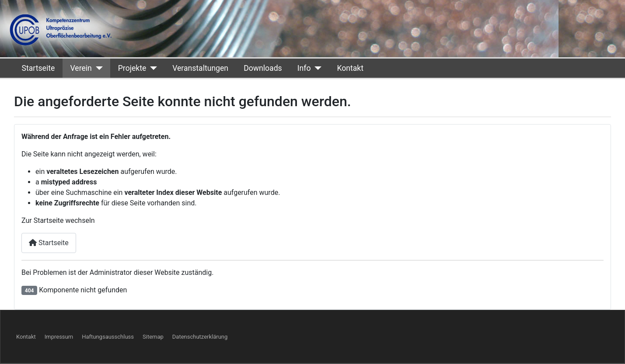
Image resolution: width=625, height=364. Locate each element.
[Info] (316, 68)
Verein (81, 68)
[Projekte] (152, 68)
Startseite (38, 68)
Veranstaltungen (200, 68)
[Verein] (97, 68)
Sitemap (153, 337)
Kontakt (350, 68)
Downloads (263, 68)
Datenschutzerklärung (200, 337)
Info (304, 68)
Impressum (59, 337)
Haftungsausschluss (108, 337)
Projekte (132, 68)
